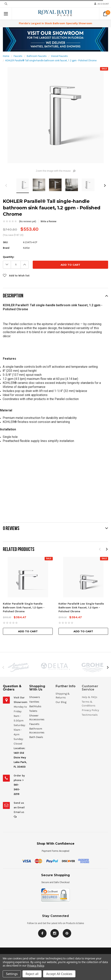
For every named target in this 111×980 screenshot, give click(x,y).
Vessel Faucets (59, 56)
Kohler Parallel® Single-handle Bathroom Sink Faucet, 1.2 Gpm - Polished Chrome (24, 608)
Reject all (32, 974)
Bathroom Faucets (37, 56)
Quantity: (9, 257)
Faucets (18, 56)
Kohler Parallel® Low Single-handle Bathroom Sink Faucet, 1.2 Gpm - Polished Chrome (81, 608)
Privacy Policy (36, 965)
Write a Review (48, 221)
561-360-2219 (17, 789)
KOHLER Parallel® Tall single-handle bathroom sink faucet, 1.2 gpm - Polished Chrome (51, 61)
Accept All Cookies (59, 974)
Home (6, 56)
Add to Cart (28, 631)
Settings (12, 974)
